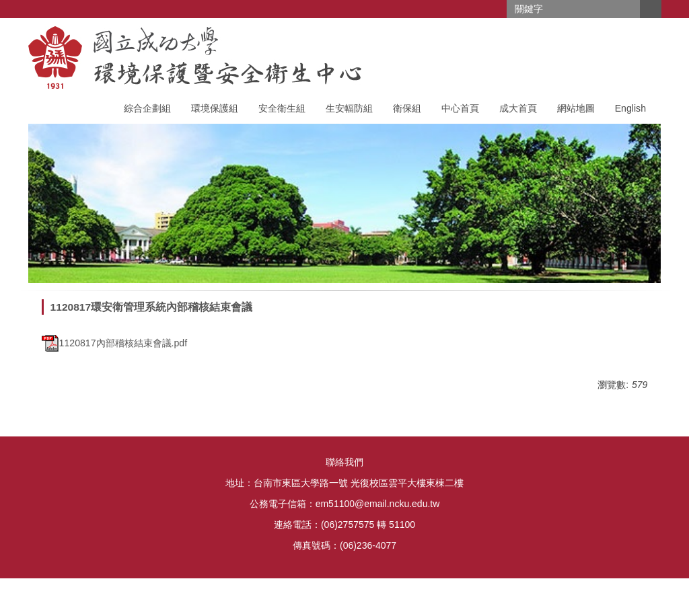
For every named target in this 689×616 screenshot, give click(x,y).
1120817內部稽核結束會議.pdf (115, 343)
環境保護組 (215, 108)
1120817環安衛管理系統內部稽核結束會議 (152, 307)
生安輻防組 (349, 108)
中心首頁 (460, 108)
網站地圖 (576, 108)
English (630, 108)
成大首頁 (518, 108)
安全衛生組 (282, 108)
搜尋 (651, 9)
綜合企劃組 (147, 108)
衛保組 (407, 108)
